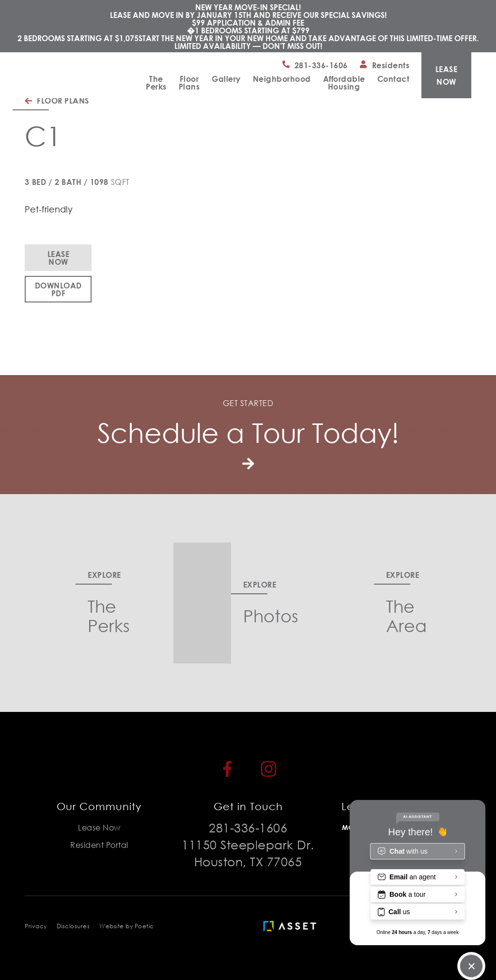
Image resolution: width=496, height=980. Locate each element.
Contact (394, 79)
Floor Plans (189, 83)
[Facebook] (227, 769)
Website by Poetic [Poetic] (127, 926)
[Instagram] (269, 769)
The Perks (156, 83)
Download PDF (58, 289)
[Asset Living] (292, 926)
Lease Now (59, 258)
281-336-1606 (248, 827)
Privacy (36, 926)
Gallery (226, 79)
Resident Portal (99, 845)
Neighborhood (282, 79)
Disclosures (73, 926)
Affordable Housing (344, 83)
